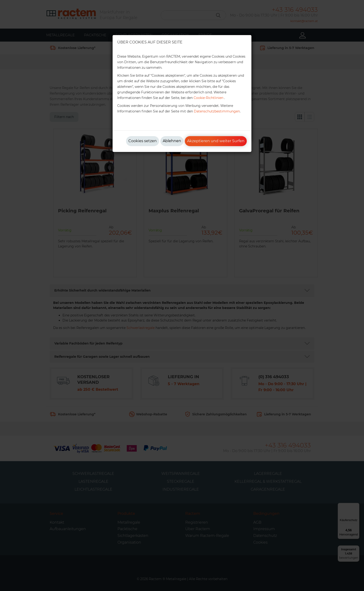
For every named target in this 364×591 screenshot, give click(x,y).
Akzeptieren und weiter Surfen (216, 141)
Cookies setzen (143, 141)
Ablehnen (172, 141)
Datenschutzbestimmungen (217, 111)
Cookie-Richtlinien (208, 98)
